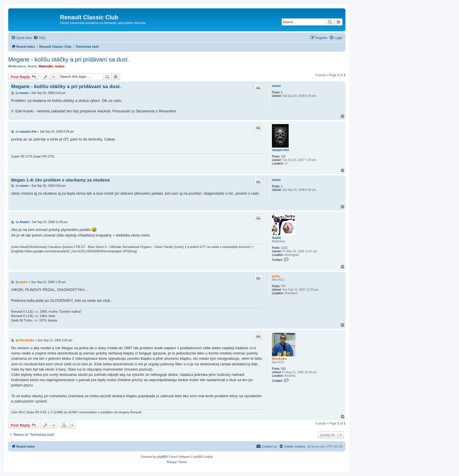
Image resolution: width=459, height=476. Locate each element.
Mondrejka (279, 359)
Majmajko (46, 66)
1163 (284, 248)
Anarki (32, 66)
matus (60, 66)
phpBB (162, 457)
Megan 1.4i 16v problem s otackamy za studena (60, 180)
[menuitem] (39, 38)
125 (284, 156)
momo (276, 86)
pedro (276, 276)
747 (284, 286)
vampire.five (280, 150)
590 (284, 369)
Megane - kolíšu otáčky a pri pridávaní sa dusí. (69, 59)
